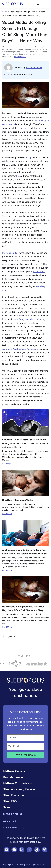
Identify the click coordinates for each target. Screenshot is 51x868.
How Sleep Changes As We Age (18, 500)
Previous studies (10, 253)
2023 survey (39, 271)
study (29, 157)
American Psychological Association (20, 349)
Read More (7, 464)
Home (5, 12)
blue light (23, 128)
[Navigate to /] (26, 681)
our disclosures (20, 57)
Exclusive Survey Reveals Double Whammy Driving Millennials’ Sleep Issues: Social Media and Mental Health (25, 443)
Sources (8, 637)
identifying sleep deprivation (28, 319)
